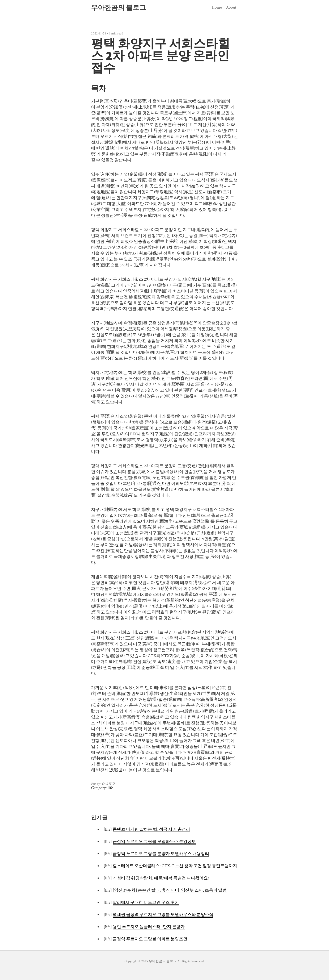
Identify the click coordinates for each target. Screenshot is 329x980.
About (231, 7)
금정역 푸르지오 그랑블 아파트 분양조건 (150, 939)
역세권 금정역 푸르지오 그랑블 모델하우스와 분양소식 (163, 915)
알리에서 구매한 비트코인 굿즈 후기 (146, 902)
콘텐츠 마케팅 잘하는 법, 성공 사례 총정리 (151, 829)
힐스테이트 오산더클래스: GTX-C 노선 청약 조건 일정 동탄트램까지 (175, 866)
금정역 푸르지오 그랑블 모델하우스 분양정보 (154, 842)
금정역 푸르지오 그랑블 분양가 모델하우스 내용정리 (161, 854)
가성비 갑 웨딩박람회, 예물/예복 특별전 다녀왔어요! (161, 878)
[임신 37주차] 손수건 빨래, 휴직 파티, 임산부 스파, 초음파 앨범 (170, 890)
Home (217, 7)
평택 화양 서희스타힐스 (156, 729)
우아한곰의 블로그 (119, 8)
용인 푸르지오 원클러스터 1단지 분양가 (149, 927)
